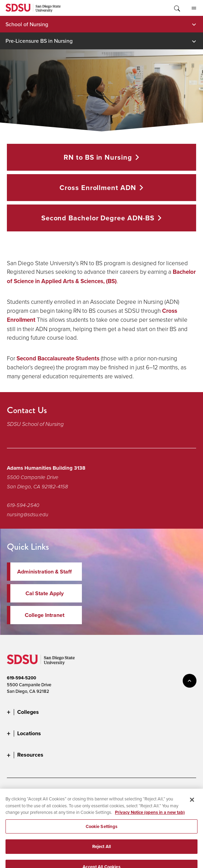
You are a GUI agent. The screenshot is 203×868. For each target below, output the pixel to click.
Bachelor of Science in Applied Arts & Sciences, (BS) (101, 277)
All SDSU (194, 8)
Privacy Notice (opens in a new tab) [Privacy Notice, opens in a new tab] (150, 818)
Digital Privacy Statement (109, 792)
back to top (190, 681)
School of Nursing (27, 24)
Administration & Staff (44, 572)
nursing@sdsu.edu (28, 515)
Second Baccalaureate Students (58, 358)
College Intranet (45, 615)
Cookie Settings (157, 792)
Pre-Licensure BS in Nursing (39, 41)
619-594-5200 (22, 678)
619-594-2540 (23, 505)
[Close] (192, 805)
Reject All (101, 852)
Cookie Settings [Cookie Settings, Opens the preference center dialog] (102, 832)
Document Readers (58, 792)
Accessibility (19, 792)
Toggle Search (177, 8)
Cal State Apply (45, 593)
